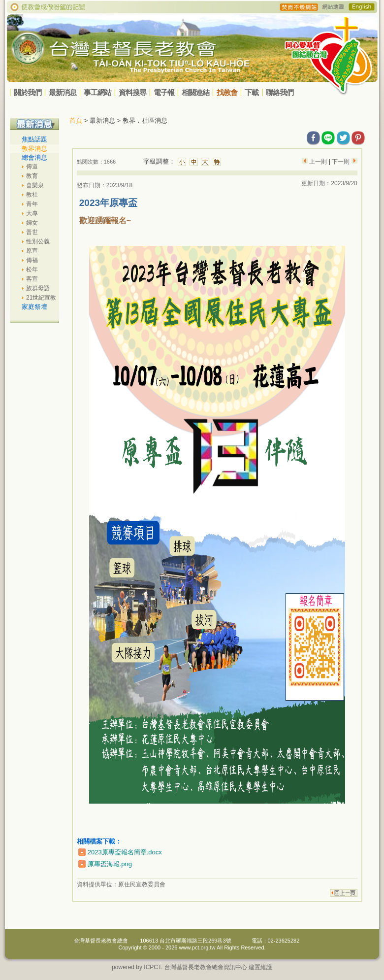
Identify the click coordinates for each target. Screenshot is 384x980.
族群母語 (38, 288)
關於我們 (28, 92)
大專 (32, 213)
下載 (252, 92)
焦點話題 (34, 139)
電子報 (164, 92)
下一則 (341, 162)
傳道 (32, 167)
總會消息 (34, 157)
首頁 (76, 120)
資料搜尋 (132, 92)
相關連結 (195, 92)
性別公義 (38, 241)
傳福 (32, 260)
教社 (32, 195)
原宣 (32, 251)
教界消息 (34, 149)
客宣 (32, 279)
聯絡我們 (280, 92)
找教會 (227, 92)
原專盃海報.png (110, 864)
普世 (32, 232)
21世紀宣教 (41, 298)
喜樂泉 (35, 185)
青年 (32, 204)
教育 (32, 176)
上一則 (318, 162)
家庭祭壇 (34, 307)
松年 (32, 270)
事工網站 (97, 92)
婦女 (32, 223)
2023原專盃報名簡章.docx (125, 852)
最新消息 (63, 92)
